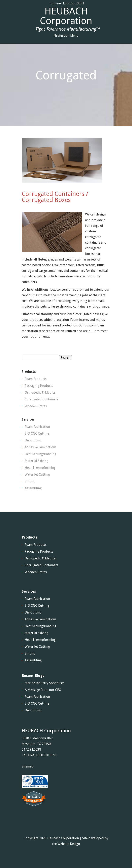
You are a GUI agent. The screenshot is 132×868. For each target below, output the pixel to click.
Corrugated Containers (41, 399)
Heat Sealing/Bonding (41, 454)
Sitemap (28, 766)
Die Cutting (33, 440)
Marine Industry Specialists (45, 683)
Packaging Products (39, 386)
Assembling (33, 488)
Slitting (30, 481)
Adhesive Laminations (41, 447)
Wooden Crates (36, 406)
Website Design (69, 844)
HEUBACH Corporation (66, 16)
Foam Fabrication (37, 427)
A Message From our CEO (43, 690)
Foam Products (36, 379)
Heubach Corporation (63, 838)
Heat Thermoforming (40, 468)
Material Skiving (37, 461)
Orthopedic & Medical (41, 392)
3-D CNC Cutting (37, 433)
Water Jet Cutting (37, 475)
